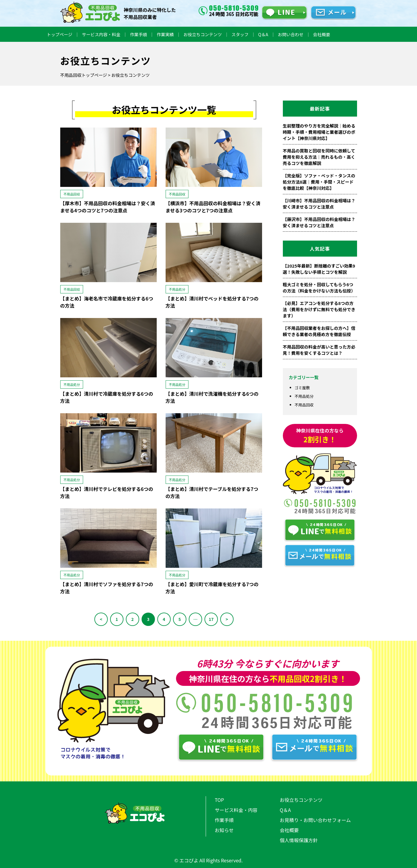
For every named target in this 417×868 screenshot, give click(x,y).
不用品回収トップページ (84, 75)
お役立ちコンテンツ (203, 34)
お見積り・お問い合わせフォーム (315, 820)
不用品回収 (304, 405)
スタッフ (240, 34)
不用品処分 (304, 396)
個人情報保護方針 (299, 840)
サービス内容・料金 (101, 34)
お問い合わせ (291, 34)
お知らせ (224, 830)
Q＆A (263, 34)
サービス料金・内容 (236, 810)
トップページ (60, 34)
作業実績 (165, 34)
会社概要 (322, 34)
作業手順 (139, 34)
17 (211, 619)
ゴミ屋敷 (302, 388)
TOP (219, 800)
